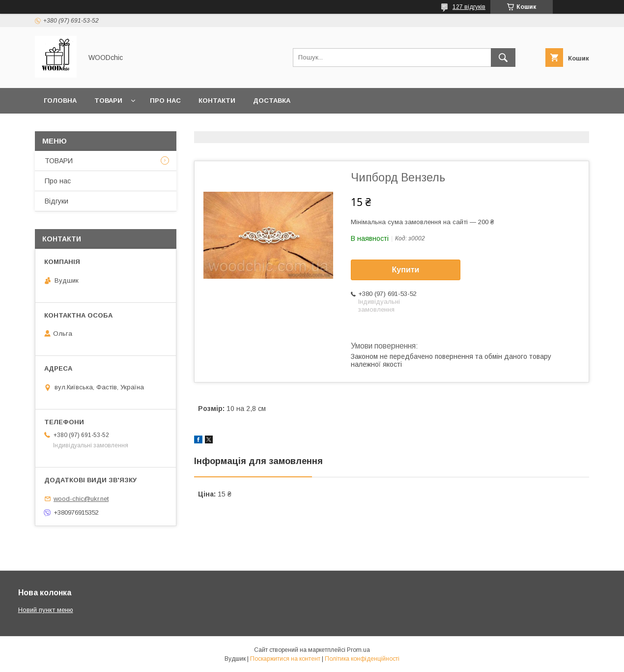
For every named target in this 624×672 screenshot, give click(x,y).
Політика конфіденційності (362, 659)
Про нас (165, 101)
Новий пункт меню (46, 610)
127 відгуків (469, 7)
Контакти (217, 101)
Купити (406, 270)
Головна (60, 101)
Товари (108, 101)
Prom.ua (358, 650)
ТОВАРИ (59, 161)
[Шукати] (503, 58)
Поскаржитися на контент (285, 659)
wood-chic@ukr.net (81, 499)
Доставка (272, 101)
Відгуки (57, 201)
